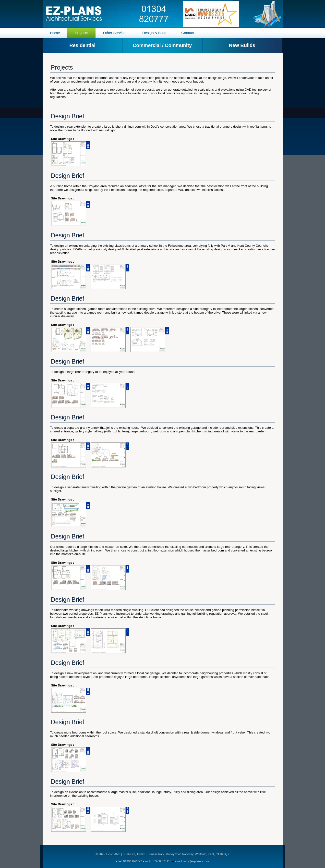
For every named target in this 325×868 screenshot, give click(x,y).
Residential (82, 45)
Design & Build (154, 33)
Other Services (115, 33)
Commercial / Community (162, 45)
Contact (188, 33)
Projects (82, 33)
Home (55, 33)
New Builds (242, 45)
